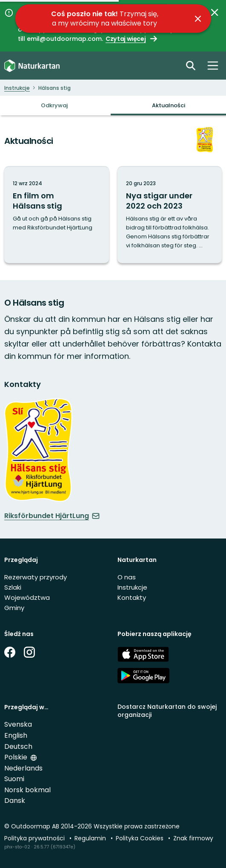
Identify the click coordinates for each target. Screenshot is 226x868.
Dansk (15, 801)
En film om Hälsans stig (37, 201)
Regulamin (91, 838)
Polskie (17, 757)
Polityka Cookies (140, 838)
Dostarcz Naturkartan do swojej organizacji (167, 711)
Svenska (18, 724)
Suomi (14, 779)
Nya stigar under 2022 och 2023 (159, 201)
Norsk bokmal (27, 790)
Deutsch (18, 746)
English (16, 735)
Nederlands (23, 768)
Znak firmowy (193, 838)
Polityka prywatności (35, 838)
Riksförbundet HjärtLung (52, 516)
